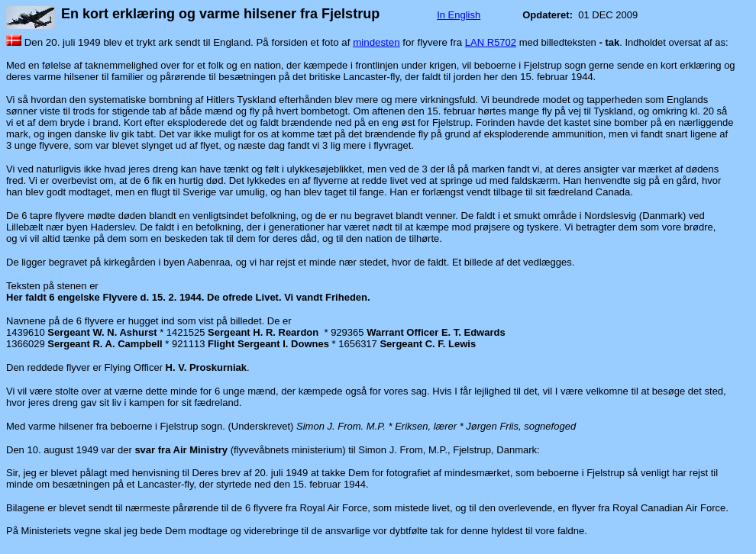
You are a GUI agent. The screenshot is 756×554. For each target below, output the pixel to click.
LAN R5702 (491, 42)
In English (459, 15)
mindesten (376, 42)
